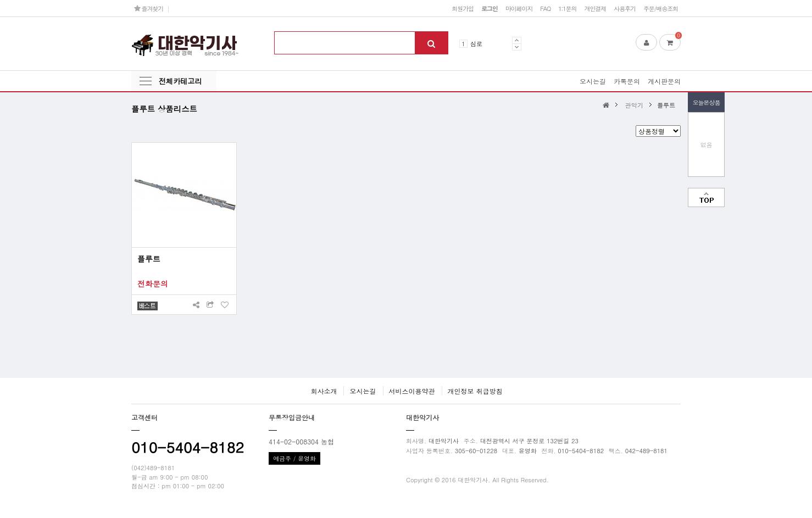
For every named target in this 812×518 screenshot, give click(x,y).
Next (517, 47)
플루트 (666, 105)
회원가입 (463, 8)
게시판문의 (664, 81)
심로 (476, 43)
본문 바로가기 (0, 0)
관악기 (634, 105)
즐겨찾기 (149, 8)
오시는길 (593, 81)
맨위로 (706, 197)
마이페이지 (519, 8)
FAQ (545, 8)
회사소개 (324, 391)
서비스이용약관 (412, 391)
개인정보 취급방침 (475, 391)
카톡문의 (627, 81)
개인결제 (595, 8)
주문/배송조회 (661, 8)
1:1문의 (567, 8)
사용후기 (625, 8)
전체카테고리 (180, 81)
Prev (517, 40)
